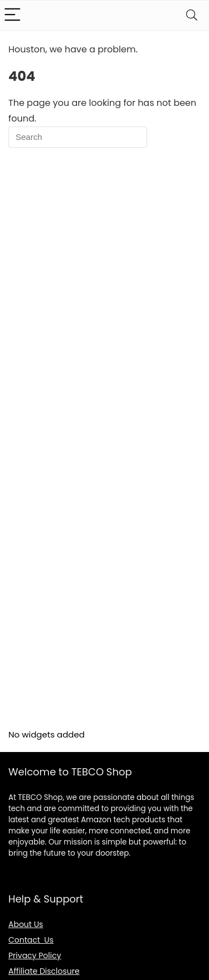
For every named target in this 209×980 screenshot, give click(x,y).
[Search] (192, 15)
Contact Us (31, 940)
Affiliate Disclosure (44, 971)
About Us (26, 924)
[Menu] (13, 15)
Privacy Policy (35, 955)
